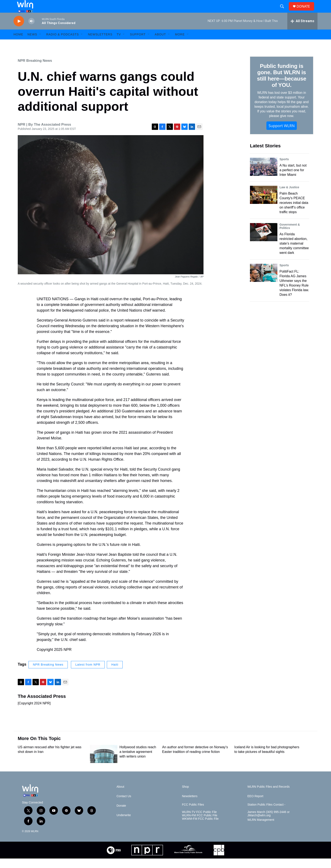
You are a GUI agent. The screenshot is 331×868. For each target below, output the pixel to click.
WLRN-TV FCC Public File (199, 822)
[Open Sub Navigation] (40, 44)
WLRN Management (261, 829)
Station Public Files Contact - (266, 814)
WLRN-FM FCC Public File (200, 825)
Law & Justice (289, 197)
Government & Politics (290, 236)
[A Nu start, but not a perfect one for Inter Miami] (264, 176)
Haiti (115, 674)
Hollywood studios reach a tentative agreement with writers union (138, 761)
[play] (19, 31)
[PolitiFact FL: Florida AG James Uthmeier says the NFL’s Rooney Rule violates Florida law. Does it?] (264, 282)
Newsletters (100, 44)
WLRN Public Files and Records (269, 796)
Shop (185, 796)
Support (138, 44)
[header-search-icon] (284, 11)
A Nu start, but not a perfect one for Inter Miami (293, 180)
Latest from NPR (88, 674)
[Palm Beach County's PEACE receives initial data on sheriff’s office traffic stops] (264, 204)
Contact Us (124, 806)
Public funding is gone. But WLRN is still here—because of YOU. (281, 85)
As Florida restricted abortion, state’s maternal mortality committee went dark (294, 253)
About (160, 44)
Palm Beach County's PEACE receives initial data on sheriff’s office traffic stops (294, 212)
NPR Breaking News (35, 70)
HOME (18, 44)
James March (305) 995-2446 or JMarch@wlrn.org (269, 823)
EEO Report (255, 806)
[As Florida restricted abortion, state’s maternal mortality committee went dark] (264, 242)
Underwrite (124, 825)
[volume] (31, 31)
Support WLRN (282, 135)
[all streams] (302, 31)
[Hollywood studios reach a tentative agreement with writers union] (104, 763)
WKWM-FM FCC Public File (200, 828)
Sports (284, 169)
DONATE (306, 11)
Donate (121, 815)
